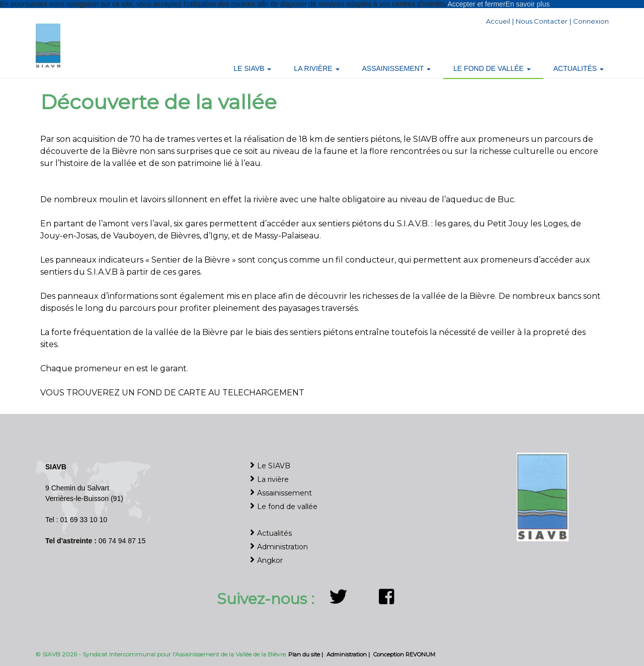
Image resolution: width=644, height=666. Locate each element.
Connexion (591, 21)
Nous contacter (542, 21)
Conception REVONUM (404, 654)
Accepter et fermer (476, 4)
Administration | (349, 654)
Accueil (498, 21)
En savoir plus (528, 4)
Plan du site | (306, 654)
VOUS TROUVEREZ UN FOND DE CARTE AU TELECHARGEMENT (172, 393)
